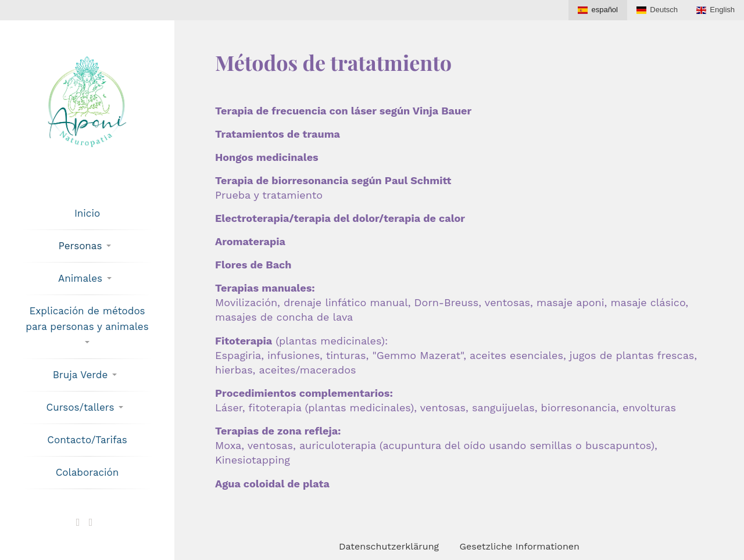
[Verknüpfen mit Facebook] (91, 522)
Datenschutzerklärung (389, 546)
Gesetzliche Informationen (520, 546)
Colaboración (87, 472)
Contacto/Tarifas (87, 440)
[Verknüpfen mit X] (78, 522)
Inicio (87, 213)
